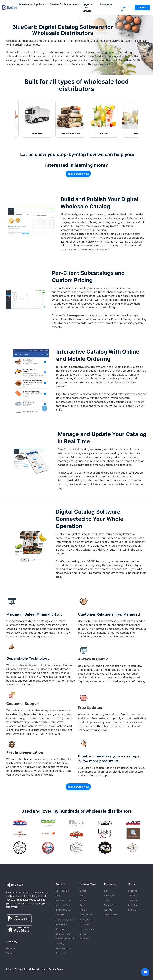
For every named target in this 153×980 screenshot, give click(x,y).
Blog (106, 891)
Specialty (84, 924)
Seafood (84, 900)
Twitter (132, 896)
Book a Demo (111, 905)
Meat (82, 896)
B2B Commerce (63, 900)
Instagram (133, 910)
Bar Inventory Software (62, 927)
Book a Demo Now (78, 174)
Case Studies (111, 915)
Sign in (123, 8)
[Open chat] (145, 972)
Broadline (84, 939)
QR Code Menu (63, 934)
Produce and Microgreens (86, 917)
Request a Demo (142, 8)
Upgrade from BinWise (88, 8)
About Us (10, 948)
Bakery (83, 910)
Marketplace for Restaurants (63, 951)
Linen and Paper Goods (88, 931)
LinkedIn (133, 905)
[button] (33, 4)
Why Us (108, 910)
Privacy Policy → (57, 969)
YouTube (133, 900)
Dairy (82, 905)
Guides (108, 900)
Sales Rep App (63, 905)
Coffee (83, 891)
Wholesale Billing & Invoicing (65, 941)
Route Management (65, 919)
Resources (109, 896)
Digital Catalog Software (63, 912)
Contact (10, 953)
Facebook (133, 891)
